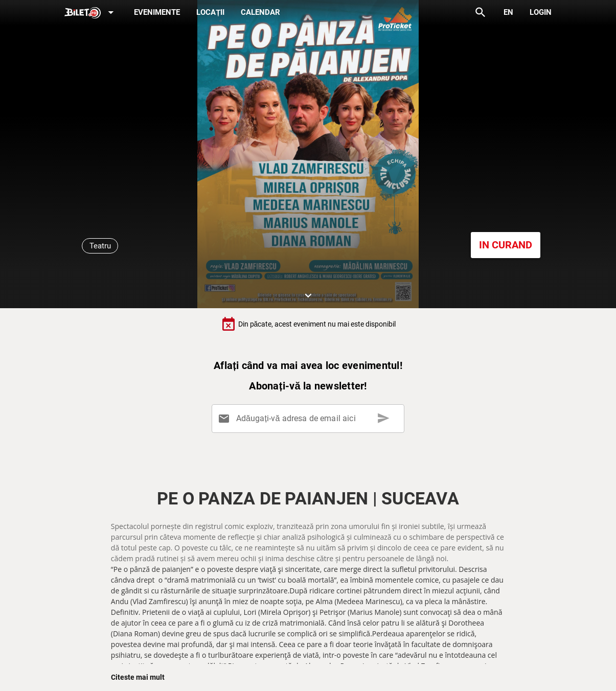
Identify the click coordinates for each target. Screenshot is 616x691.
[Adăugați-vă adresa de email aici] (310, 419)
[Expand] (91, 13)
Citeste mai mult (138, 677)
